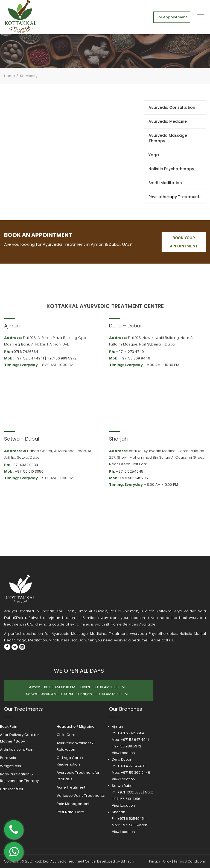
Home (10, 76)
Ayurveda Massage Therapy (168, 138)
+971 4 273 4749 (130, 352)
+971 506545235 (134, 478)
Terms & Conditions (190, 861)
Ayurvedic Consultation (172, 107)
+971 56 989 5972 (62, 358)
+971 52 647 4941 (29, 358)
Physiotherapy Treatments (175, 197)
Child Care (66, 735)
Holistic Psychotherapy (171, 169)
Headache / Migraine (76, 726)
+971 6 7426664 (25, 352)
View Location (123, 753)
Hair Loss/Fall (11, 789)
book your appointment (184, 242)
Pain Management (73, 804)
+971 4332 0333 (24, 465)
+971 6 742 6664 (131, 733)
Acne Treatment (71, 787)
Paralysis (8, 758)
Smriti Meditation (165, 183)
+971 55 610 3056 (29, 471)
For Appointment (172, 17)
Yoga (154, 155)
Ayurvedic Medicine (168, 121)
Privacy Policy (160, 861)
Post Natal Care (70, 812)
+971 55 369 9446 (135, 358)
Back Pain (9, 726)
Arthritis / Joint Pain (17, 749)
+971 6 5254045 (130, 471)
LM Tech (127, 861)
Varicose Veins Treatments (81, 796)
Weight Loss (11, 766)
